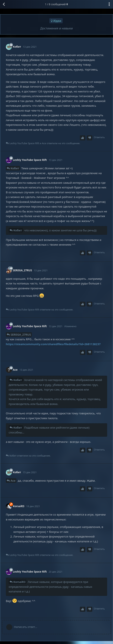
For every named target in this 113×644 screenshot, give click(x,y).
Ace (13, 481)
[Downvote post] (90, 138)
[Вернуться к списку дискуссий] (4, 4)
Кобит (15, 168)
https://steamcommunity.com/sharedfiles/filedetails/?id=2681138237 (53, 344)
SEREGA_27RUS (21, 334)
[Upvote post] (83, 138)
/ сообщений (57, 4)
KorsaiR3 (19, 582)
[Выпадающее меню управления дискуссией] (109, 4)
